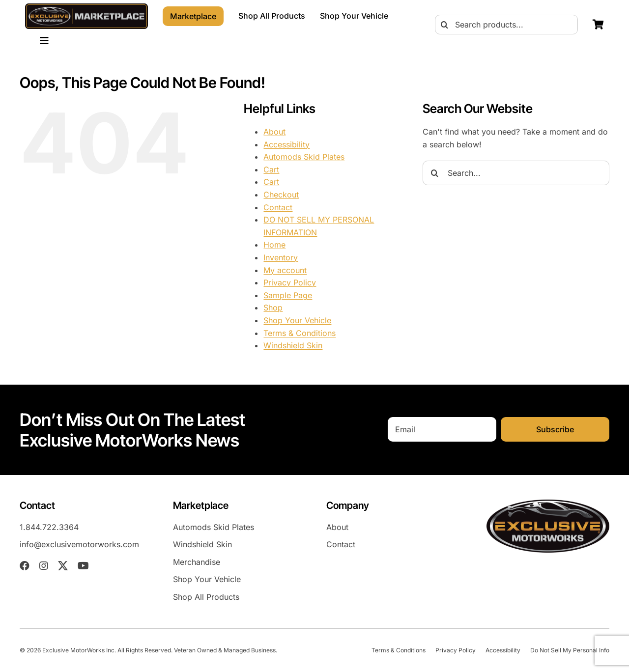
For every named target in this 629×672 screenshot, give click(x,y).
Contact (278, 207)
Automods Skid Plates (304, 157)
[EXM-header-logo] (548, 504)
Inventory (281, 257)
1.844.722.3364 (49, 527)
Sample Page (288, 295)
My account (285, 270)
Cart (271, 169)
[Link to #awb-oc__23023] (44, 41)
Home (274, 245)
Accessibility (286, 144)
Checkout (281, 195)
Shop (273, 308)
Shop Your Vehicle (297, 320)
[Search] (445, 25)
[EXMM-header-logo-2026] (86, 7)
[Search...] (516, 173)
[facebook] (25, 566)
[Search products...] (506, 25)
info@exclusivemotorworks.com (79, 544)
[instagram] (44, 566)
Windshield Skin (293, 345)
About (274, 132)
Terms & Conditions (300, 333)
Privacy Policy (290, 282)
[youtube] (83, 566)
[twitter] (63, 566)
